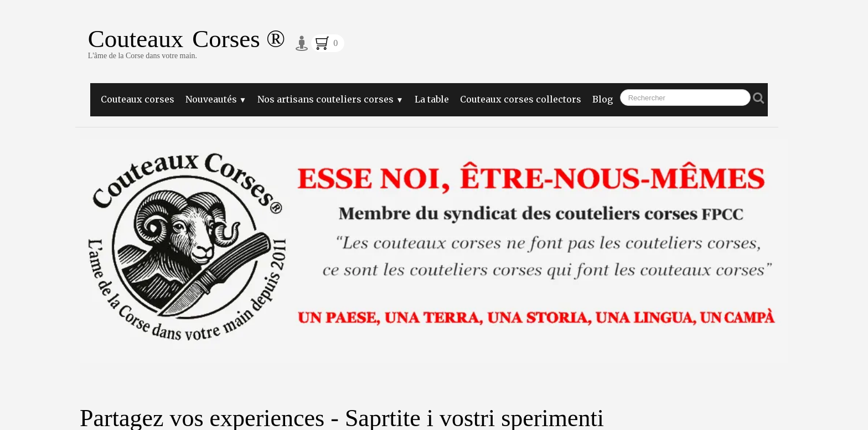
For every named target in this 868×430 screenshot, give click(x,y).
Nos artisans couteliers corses (330, 99)
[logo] (187, 47)
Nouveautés (216, 99)
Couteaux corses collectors (521, 99)
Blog (603, 99)
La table (432, 99)
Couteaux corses (138, 99)
